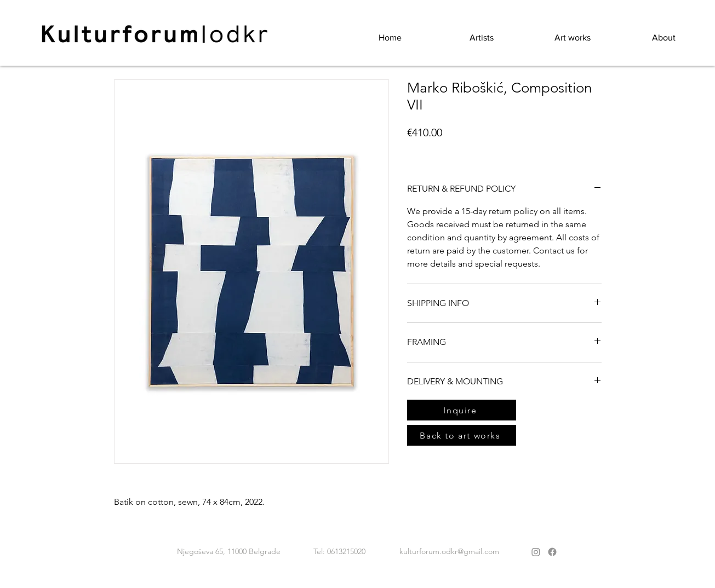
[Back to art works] (462, 435)
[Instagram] (536, 552)
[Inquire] (462, 410)
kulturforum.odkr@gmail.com (449, 551)
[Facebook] (552, 552)
